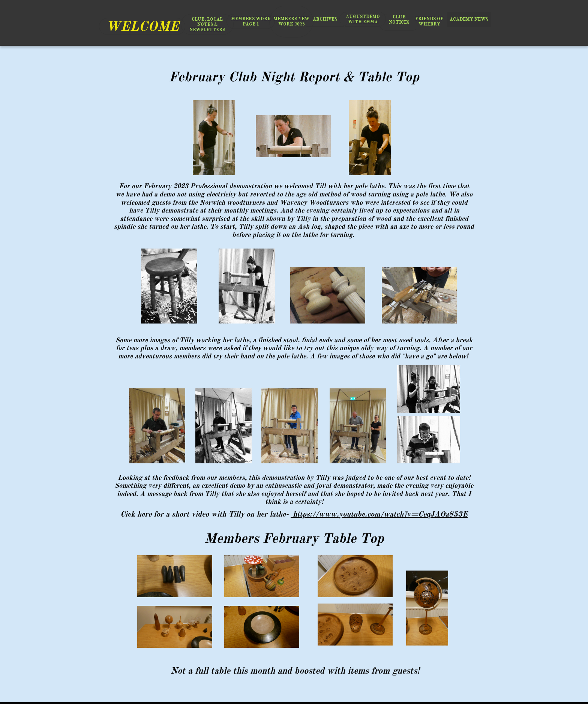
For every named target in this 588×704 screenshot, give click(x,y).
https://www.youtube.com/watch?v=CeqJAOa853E (379, 514)
